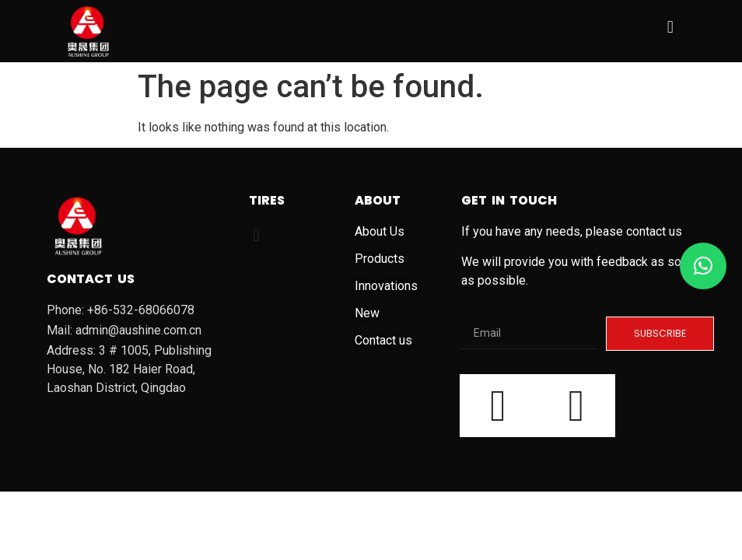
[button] (670, 28)
